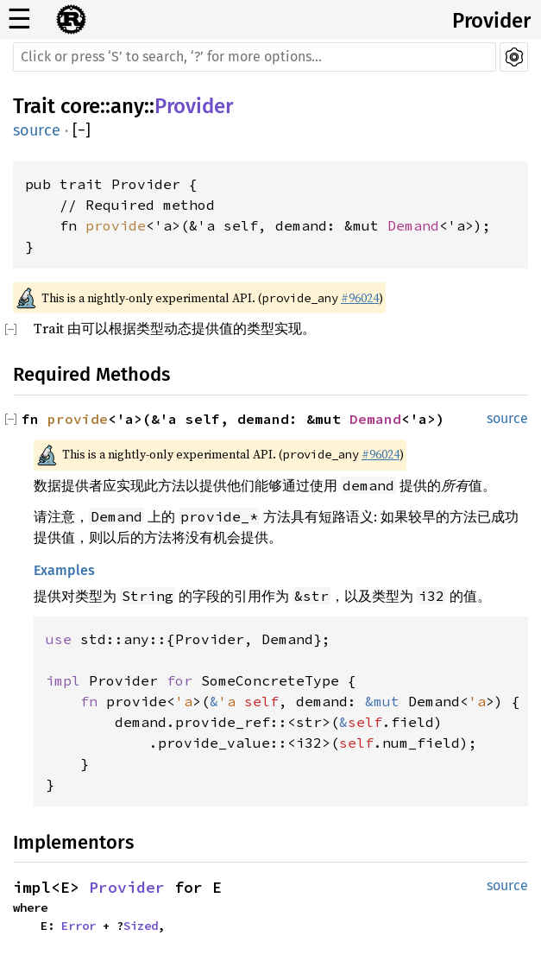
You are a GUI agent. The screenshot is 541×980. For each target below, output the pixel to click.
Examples (64, 570)
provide (116, 225)
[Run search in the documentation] (255, 57)
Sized (141, 926)
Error (79, 926)
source (37, 130)
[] (82, 131)
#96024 (360, 298)
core (80, 106)
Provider (491, 21)
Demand (413, 225)
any (127, 106)
